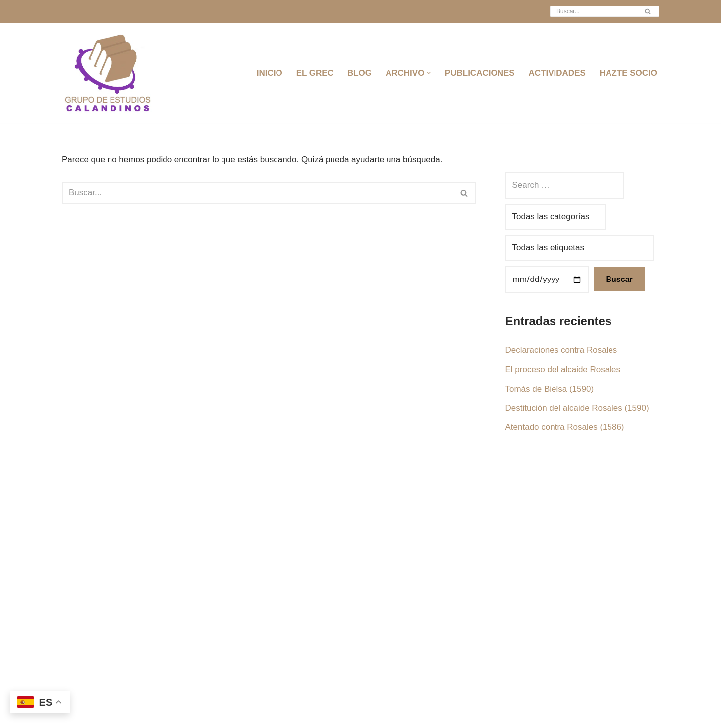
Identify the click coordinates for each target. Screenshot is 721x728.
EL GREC (315, 73)
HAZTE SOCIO (628, 73)
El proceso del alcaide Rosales (563, 369)
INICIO (270, 73)
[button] (429, 73)
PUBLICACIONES (480, 73)
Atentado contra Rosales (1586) (565, 427)
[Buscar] (593, 11)
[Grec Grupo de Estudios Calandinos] (109, 73)
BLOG (360, 73)
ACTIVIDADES (557, 73)
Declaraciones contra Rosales (561, 350)
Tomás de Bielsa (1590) (550, 389)
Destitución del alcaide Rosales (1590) (577, 408)
